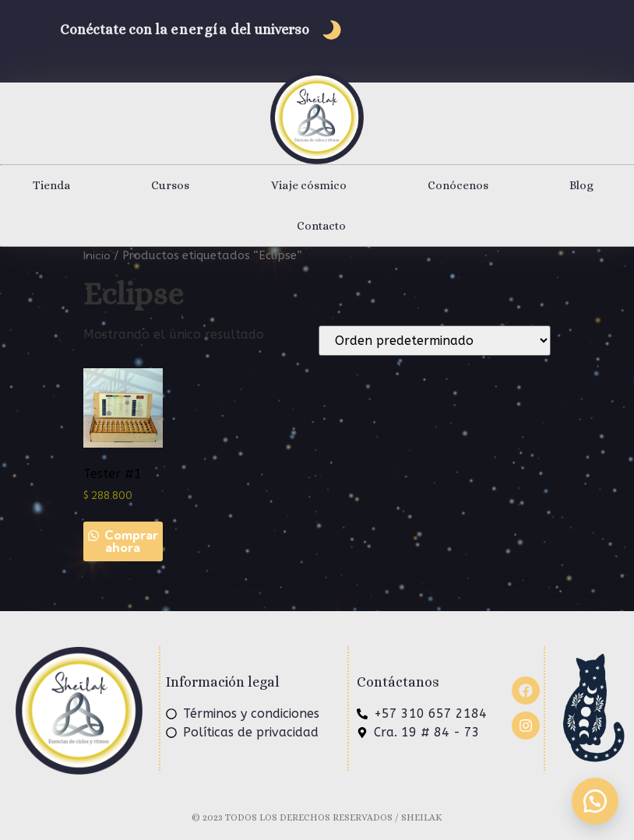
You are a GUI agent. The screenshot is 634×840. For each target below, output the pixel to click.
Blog (581, 185)
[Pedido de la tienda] (435, 341)
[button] (595, 801)
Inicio (97, 255)
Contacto (321, 226)
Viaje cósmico (309, 185)
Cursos (170, 185)
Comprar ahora (130, 541)
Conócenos (458, 185)
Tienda (51, 185)
